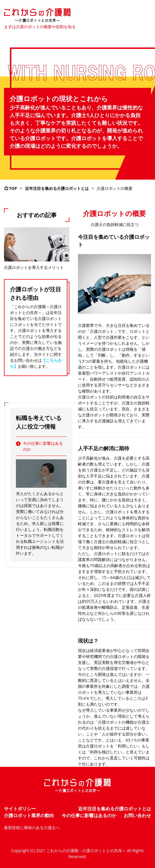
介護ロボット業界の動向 (29, 815)
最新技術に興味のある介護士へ (32, 827)
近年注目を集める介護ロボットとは (115, 809)
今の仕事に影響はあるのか (43, 446)
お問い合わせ (137, 815)
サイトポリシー (20, 809)
